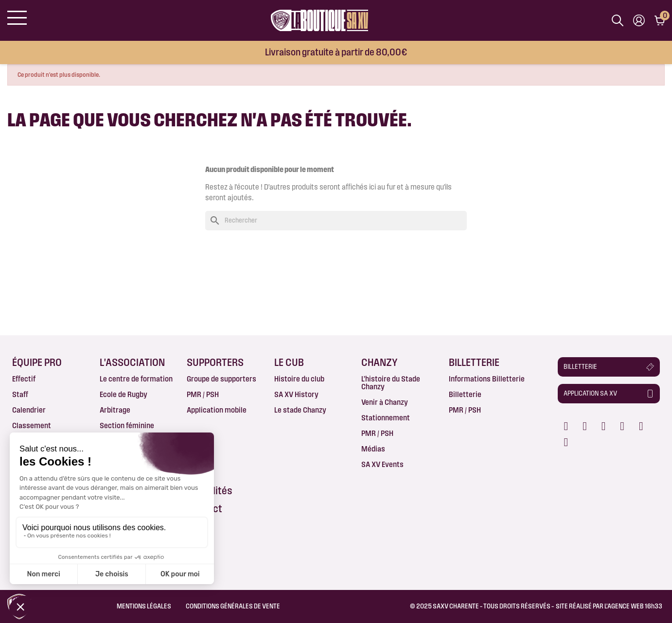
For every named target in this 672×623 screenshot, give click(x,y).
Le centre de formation (136, 379)
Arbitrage (115, 410)
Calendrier (29, 410)
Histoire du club (299, 379)
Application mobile (217, 410)
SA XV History (296, 394)
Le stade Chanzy (300, 410)
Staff (20, 394)
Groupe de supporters (221, 379)
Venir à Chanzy (385, 402)
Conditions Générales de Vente (233, 606)
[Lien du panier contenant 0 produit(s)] (660, 20)
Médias (373, 449)
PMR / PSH (203, 394)
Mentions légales (144, 606)
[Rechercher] (336, 221)
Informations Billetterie (487, 379)
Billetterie (465, 394)
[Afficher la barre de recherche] (618, 20)
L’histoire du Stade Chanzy (391, 383)
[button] (609, 367)
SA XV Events (382, 464)
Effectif (24, 379)
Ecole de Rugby (124, 394)
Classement (32, 425)
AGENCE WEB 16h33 (635, 606)
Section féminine (127, 425)
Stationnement (386, 418)
